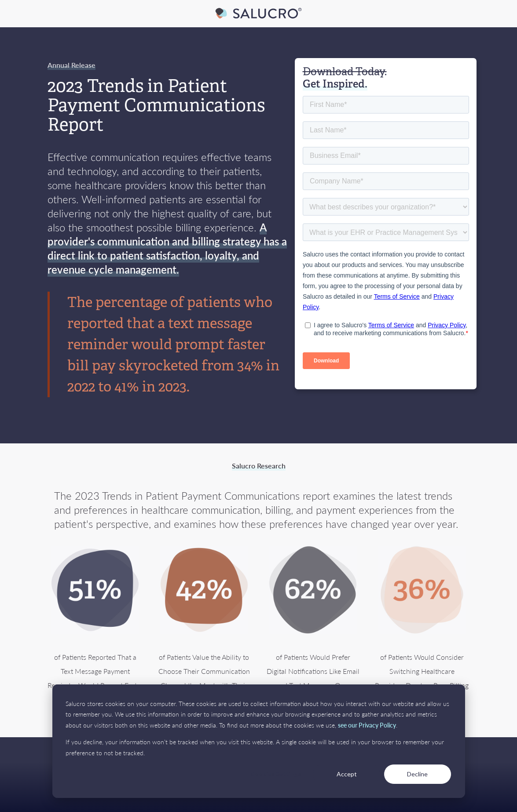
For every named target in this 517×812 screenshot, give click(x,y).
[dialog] (259, 741)
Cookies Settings (276, 774)
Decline (417, 774)
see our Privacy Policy (367, 725)
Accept (347, 774)
